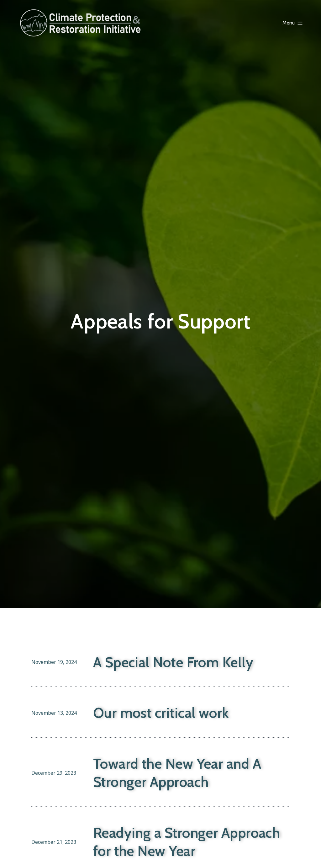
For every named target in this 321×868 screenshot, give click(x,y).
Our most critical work (161, 713)
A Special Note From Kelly (173, 662)
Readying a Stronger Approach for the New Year (187, 842)
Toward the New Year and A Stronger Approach (177, 773)
